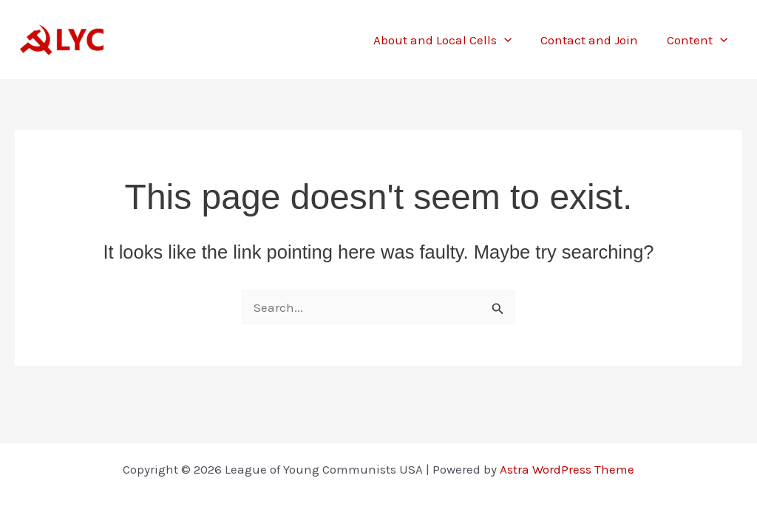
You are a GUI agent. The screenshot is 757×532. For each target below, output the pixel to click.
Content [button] (699, 40)
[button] (514, 40)
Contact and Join (595, 40)
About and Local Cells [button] (452, 40)
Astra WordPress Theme (567, 469)
